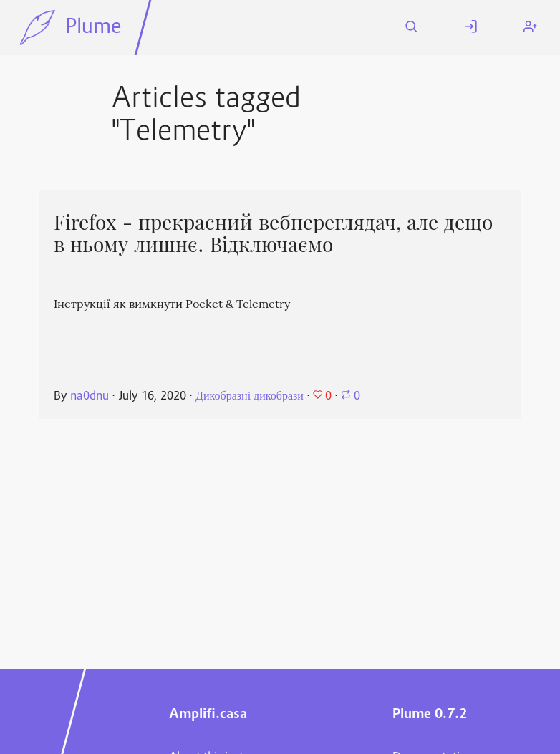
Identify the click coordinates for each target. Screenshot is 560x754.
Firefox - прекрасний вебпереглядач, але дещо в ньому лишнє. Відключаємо (273, 234)
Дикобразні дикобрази (250, 397)
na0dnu (90, 397)
